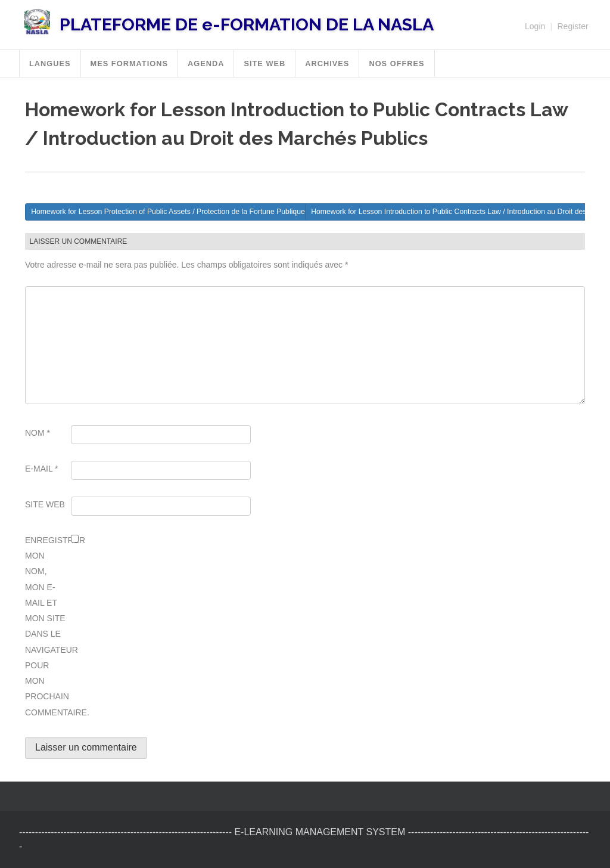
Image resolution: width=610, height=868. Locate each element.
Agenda (206, 63)
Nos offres (396, 63)
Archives (327, 63)
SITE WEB (264, 63)
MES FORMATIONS (129, 63)
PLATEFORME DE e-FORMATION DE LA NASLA (247, 24)
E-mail (42, 469)
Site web (45, 504)
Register (572, 26)
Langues (50, 63)
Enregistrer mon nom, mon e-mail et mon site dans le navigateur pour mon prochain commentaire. (46, 626)
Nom (38, 433)
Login (535, 26)
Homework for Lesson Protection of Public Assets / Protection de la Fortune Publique (168, 212)
